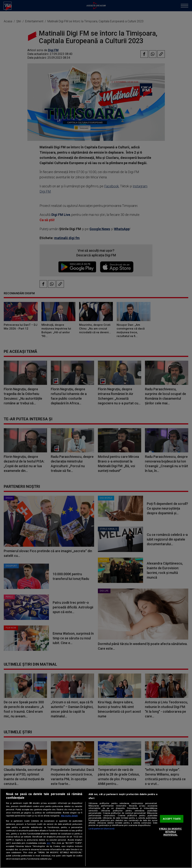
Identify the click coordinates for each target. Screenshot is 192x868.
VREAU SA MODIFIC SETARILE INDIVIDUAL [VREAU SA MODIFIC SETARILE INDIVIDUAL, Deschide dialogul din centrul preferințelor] (170, 832)
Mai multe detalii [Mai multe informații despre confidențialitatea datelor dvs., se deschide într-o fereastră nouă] (69, 816)
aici (49, 843)
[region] (96, 828)
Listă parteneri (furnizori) (101, 829)
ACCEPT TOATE (172, 819)
